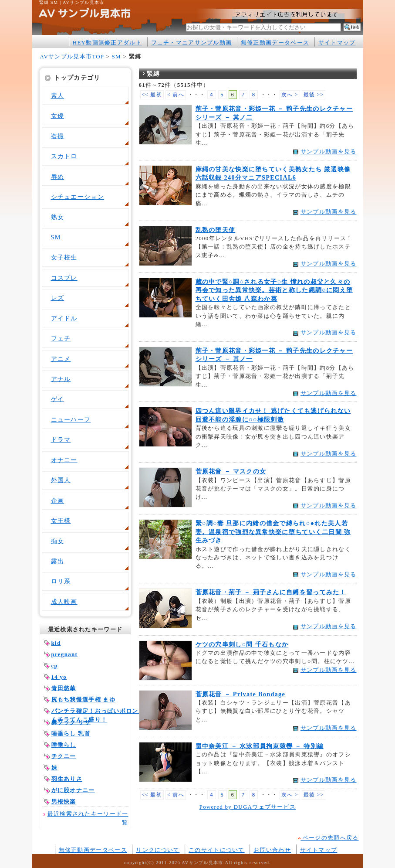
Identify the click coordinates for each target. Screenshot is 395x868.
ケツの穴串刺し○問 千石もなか (242, 644)
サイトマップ (337, 43)
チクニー (64, 756)
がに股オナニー (73, 790)
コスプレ (64, 278)
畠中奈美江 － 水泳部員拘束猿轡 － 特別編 (260, 746)
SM (116, 56)
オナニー (64, 460)
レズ (58, 298)
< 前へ (176, 95)
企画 (58, 500)
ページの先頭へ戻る (328, 838)
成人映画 (64, 602)
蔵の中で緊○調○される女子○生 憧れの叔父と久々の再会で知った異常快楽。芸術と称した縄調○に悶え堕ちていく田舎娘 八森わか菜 (274, 290)
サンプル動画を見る (329, 151)
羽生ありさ (67, 779)
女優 (58, 116)
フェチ (61, 338)
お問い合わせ (272, 850)
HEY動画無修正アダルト (107, 43)
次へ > (290, 95)
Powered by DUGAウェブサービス (248, 807)
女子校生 (64, 257)
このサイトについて (217, 850)
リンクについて (158, 850)
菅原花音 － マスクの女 (231, 471)
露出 (58, 561)
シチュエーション (78, 197)
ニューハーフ (71, 419)
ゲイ (58, 399)
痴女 (58, 541)
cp (55, 665)
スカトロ (64, 156)
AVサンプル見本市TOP (72, 56)
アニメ (61, 359)
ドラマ (61, 439)
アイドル (64, 318)
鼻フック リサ (71, 722)
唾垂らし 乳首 (71, 734)
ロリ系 (61, 581)
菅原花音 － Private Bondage (241, 694)
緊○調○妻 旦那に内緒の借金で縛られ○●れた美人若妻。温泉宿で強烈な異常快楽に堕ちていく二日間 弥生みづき (273, 532)
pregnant (65, 654)
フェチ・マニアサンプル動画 (192, 43)
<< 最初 (152, 95)
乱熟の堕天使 (216, 230)
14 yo (59, 677)
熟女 (58, 217)
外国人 (61, 480)
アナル (61, 379)
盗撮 (58, 136)
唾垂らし (64, 745)
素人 (58, 95)
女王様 (61, 521)
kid (56, 643)
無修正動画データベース (275, 43)
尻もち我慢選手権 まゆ (84, 700)
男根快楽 (64, 802)
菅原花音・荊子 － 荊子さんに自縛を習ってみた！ (271, 592)
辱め (58, 177)
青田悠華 (64, 688)
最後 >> (314, 95)
